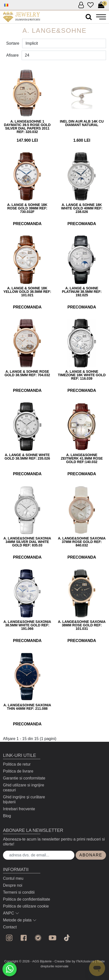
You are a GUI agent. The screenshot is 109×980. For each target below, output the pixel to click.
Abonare (91, 855)
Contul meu (13, 878)
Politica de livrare (18, 771)
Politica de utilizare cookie (26, 906)
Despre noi (13, 885)
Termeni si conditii (19, 892)
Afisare (12, 55)
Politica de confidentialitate (27, 899)
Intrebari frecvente (19, 809)
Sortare (13, 43)
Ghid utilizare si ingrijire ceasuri (24, 788)
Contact (10, 927)
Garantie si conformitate (24, 778)
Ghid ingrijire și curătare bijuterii (24, 799)
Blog (7, 816)
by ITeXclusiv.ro (83, 961)
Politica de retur (17, 764)
